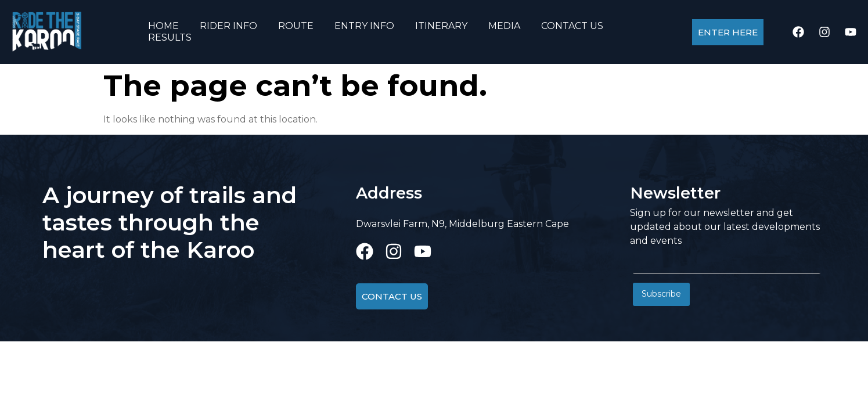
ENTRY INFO (364, 26)
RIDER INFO (228, 26)
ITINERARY (441, 26)
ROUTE (296, 26)
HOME (163, 26)
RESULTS (170, 37)
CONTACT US (572, 26)
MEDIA (504, 26)
